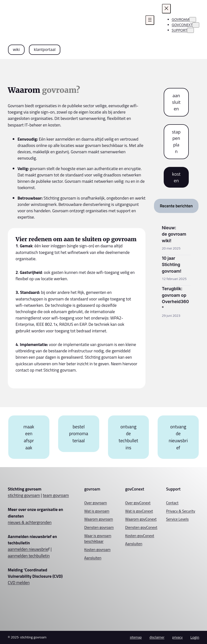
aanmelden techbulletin (29, 556)
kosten (176, 177)
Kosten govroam (97, 549)
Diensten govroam (99, 527)
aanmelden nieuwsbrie (28, 549)
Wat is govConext (139, 511)
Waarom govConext (141, 519)
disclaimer (157, 637)
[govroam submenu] (193, 20)
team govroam (56, 495)
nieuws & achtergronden (30, 522)
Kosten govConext (139, 536)
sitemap (136, 637)
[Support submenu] (190, 30)
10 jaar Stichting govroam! (171, 264)
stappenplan (176, 142)
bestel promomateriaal (79, 433)
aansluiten (176, 102)
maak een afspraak (29, 437)
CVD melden (19, 582)
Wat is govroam (97, 511)
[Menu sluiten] (166, 9)
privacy (177, 637)
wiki (16, 49)
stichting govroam (24, 495)
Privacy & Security (181, 511)
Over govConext (138, 503)
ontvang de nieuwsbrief (178, 437)
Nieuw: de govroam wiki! (174, 234)
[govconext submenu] (196, 25)
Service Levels (177, 519)
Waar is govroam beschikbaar (98, 538)
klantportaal (45, 49)
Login (195, 637)
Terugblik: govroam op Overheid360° (175, 298)
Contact (172, 503)
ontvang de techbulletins (128, 437)
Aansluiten (93, 558)
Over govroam (95, 503)
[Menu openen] (150, 20)
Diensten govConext (141, 527)
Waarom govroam (99, 519)
